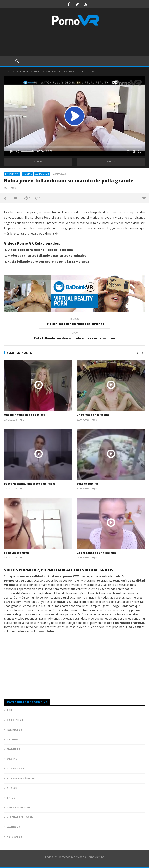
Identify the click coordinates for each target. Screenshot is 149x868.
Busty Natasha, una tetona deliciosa (30, 484)
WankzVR (14, 827)
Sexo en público (88, 484)
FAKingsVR (15, 730)
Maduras (14, 749)
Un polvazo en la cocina (93, 415)
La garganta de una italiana (96, 553)
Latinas (13, 739)
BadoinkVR (22, 71)
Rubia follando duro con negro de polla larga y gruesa (48, 262)
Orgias (12, 759)
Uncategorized (18, 808)
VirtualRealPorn (20, 817)
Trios (11, 798)
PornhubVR (16, 769)
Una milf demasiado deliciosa (25, 415)
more (144, 198)
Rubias (28, 174)
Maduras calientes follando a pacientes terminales (47, 256)
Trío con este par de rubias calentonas (74, 322)
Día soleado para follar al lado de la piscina (40, 250)
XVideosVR (42, 174)
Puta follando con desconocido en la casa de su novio (74, 336)
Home (7, 71)
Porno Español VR (21, 778)
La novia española (17, 553)
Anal (11, 710)
